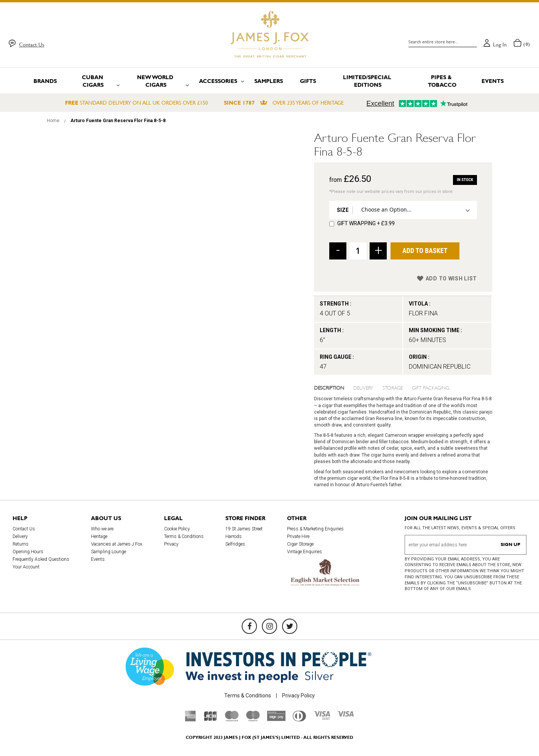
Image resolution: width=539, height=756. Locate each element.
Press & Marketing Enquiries (315, 529)
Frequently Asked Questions (41, 559)
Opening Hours (28, 552)
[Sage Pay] (276, 719)
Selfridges (235, 544)
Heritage (99, 536)
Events (98, 559)
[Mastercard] (232, 719)
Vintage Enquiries (305, 552)
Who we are (102, 529)
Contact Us (32, 45)
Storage (393, 387)
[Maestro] (253, 719)
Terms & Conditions (184, 536)
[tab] (334, 387)
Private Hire (298, 536)
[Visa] (346, 715)
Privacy (171, 544)
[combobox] (443, 42)
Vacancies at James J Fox (117, 544)
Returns (21, 544)
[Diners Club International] (299, 719)
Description (329, 387)
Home (53, 121)
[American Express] (191, 719)
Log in (500, 45)
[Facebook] (249, 626)
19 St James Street (244, 529)
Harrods (234, 536)
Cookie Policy (177, 529)
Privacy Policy (298, 696)
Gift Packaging (431, 387)
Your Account (26, 567)
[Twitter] (290, 626)
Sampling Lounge (108, 552)
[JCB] (210, 719)
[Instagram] (269, 626)
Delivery (363, 387)
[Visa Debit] (322, 718)
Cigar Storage (300, 544)
